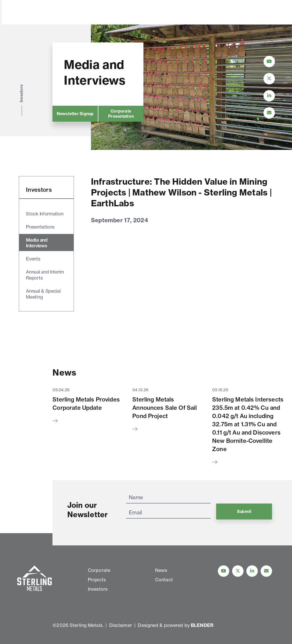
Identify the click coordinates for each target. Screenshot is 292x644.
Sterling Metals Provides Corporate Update (86, 403)
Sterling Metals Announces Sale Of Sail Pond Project (165, 408)
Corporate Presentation (121, 114)
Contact (176, 13)
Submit (244, 511)
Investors (135, 13)
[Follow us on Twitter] (238, 571)
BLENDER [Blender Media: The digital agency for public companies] (202, 625)
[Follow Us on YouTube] (269, 62)
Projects (111, 13)
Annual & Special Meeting (43, 294)
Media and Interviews (37, 243)
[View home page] (36, 21)
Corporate (85, 13)
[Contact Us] (269, 113)
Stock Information (45, 214)
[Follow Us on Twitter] (269, 79)
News (156, 13)
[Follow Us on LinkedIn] (269, 96)
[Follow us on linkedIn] (252, 571)
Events (33, 259)
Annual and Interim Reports (45, 275)
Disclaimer (121, 625)
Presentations (40, 227)
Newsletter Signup (75, 114)
